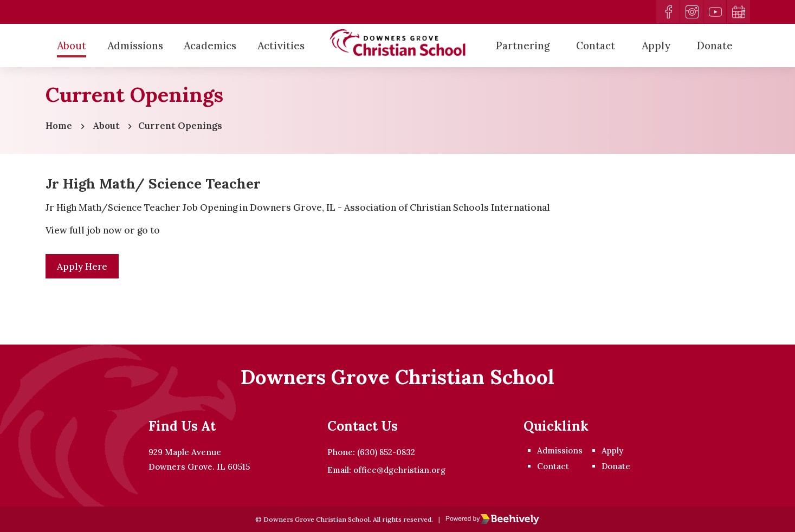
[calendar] (738, 12)
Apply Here (83, 268)
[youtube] (714, 12)
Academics (210, 46)
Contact (596, 46)
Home (59, 126)
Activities (281, 46)
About (72, 46)
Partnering (523, 46)
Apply (656, 46)
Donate (715, 46)
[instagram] (690, 12)
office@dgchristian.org (399, 469)
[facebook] (667, 12)
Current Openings (181, 126)
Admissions (135, 46)
